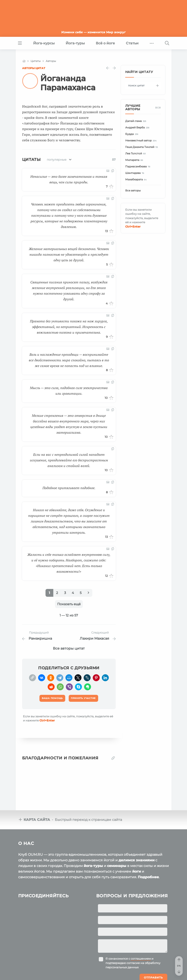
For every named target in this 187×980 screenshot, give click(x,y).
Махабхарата (137, 180)
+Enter (47, 720)
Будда (133, 134)
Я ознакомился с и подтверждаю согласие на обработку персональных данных (133, 934)
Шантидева (135, 173)
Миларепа (135, 160)
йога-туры (93, 837)
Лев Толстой (136, 154)
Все (158, 107)
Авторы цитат (34, 68)
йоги (137, 843)
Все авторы (133, 190)
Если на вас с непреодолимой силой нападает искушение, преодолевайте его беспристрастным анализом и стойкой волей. (69, 460)
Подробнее (148, 848)
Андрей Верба (138, 128)
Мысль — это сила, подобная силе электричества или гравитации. (69, 391)
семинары (117, 837)
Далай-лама (136, 121)
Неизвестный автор (142, 141)
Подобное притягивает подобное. (69, 488)
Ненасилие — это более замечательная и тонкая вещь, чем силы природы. (69, 179)
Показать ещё (69, 604)
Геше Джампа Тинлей (142, 147)
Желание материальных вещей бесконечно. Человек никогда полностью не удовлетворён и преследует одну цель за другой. (69, 254)
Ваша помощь (139, 973)
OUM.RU (43, 974)
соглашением (141, 930)
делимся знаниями (137, 831)
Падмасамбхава (138, 167)
